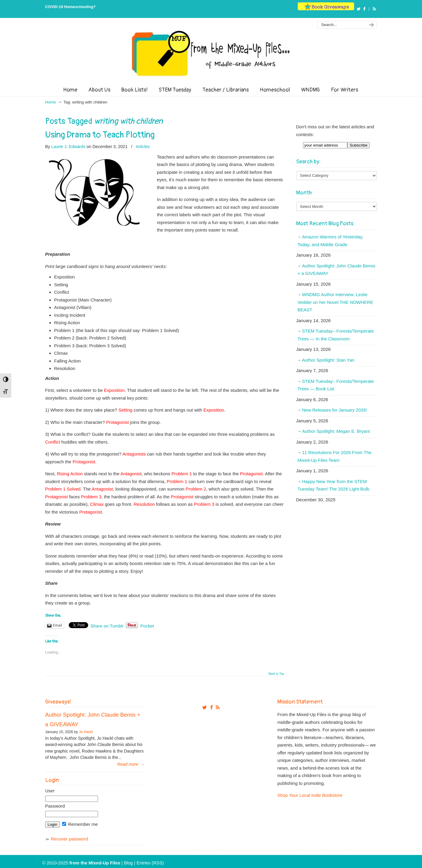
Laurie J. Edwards (68, 147)
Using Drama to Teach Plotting (100, 135)
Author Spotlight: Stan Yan (328, 360)
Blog (128, 863)
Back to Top (276, 674)
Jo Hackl (86, 732)
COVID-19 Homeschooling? (70, 7)
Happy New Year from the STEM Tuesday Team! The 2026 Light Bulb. (334, 485)
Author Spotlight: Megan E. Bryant (336, 431)
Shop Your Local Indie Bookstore (310, 795)
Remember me (80, 824)
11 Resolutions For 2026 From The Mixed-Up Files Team (335, 456)
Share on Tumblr (107, 625)
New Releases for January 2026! (335, 410)
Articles (143, 147)
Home (51, 102)
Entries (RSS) (150, 863)
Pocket (147, 626)
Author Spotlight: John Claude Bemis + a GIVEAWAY (337, 270)
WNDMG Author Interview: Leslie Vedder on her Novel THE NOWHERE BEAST (335, 302)
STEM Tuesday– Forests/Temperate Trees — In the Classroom (336, 335)
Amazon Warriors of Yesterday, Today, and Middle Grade (331, 241)
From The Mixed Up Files (211, 53)
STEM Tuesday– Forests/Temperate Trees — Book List (336, 385)
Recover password (69, 839)
